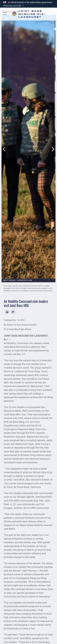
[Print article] (7, 312)
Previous (4, 146)
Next (53, 146)
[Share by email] (13, 312)
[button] (14, 5)
